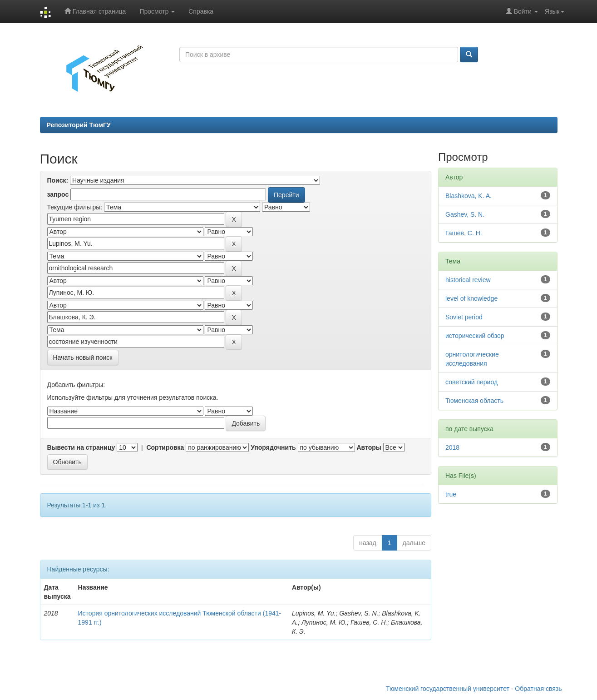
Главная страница (95, 11)
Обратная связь (538, 689)
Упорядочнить (273, 447)
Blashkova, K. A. (469, 196)
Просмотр (157, 11)
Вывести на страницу (81, 447)
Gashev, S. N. (465, 214)
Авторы (369, 447)
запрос (58, 194)
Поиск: (58, 180)
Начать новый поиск (83, 357)
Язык (555, 11)
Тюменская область (474, 401)
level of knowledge (471, 298)
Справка (201, 11)
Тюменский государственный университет (448, 689)
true (451, 494)
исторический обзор (475, 336)
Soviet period (464, 317)
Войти (522, 11)
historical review (468, 280)
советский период (471, 382)
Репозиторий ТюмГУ (79, 125)
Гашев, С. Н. (464, 233)
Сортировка (165, 447)
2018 (452, 447)
